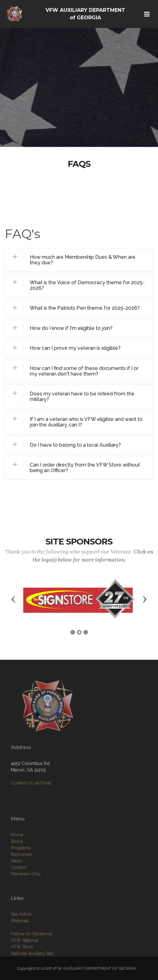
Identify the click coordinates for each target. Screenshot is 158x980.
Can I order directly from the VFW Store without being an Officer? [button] (85, 468)
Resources (22, 875)
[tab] (79, 260)
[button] (79, 328)
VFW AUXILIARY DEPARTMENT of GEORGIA (85, 14)
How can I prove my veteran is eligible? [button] (75, 348)
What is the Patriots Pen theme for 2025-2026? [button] (85, 308)
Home (17, 855)
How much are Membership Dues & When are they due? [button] (83, 260)
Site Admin (22, 933)
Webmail (20, 939)
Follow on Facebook (32, 952)
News (16, 882)
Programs (21, 868)
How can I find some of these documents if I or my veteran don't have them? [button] (84, 371)
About (17, 862)
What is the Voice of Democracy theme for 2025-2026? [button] (87, 285)
